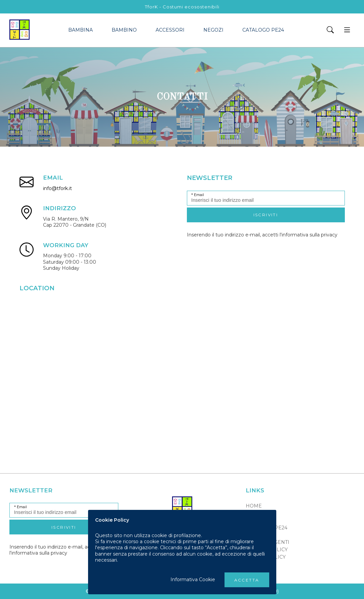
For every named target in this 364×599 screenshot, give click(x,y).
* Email (198, 195)
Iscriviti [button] (266, 215)
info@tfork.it (57, 188)
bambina (80, 30)
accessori (170, 30)
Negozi (213, 30)
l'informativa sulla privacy (309, 235)
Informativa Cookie (193, 579)
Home (254, 506)
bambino (124, 30)
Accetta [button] (247, 580)
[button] (330, 30)
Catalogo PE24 (263, 30)
